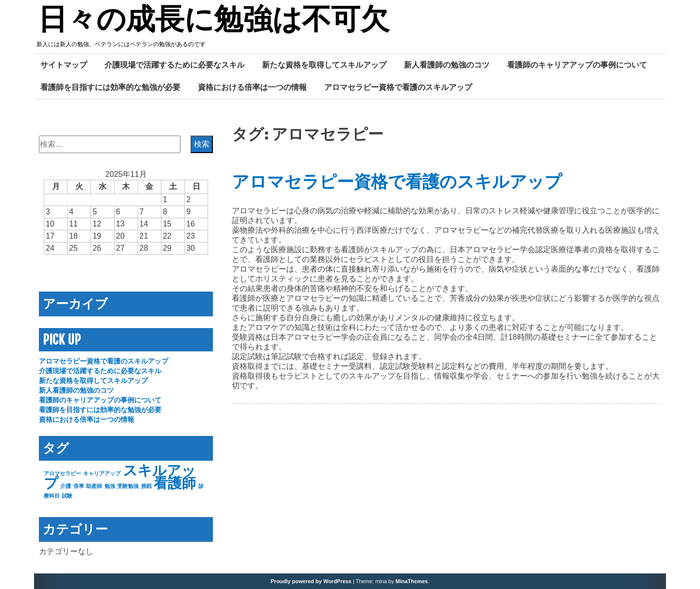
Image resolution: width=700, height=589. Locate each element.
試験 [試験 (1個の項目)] (67, 496)
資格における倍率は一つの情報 (252, 87)
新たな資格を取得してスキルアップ (324, 65)
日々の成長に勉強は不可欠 (214, 21)
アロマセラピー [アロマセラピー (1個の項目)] (62, 473)
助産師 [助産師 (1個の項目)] (94, 486)
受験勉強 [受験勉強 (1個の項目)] (128, 486)
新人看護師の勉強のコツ (447, 65)
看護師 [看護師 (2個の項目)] (175, 483)
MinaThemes (412, 581)
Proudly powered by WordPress (311, 581)
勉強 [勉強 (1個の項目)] (110, 486)
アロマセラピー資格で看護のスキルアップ (398, 87)
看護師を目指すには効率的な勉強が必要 (110, 87)
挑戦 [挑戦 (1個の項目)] (146, 486)
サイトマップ (64, 65)
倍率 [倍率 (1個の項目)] (79, 486)
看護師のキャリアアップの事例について (577, 65)
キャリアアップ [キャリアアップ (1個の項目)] (102, 473)
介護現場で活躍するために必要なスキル (175, 65)
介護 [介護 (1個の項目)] (66, 486)
